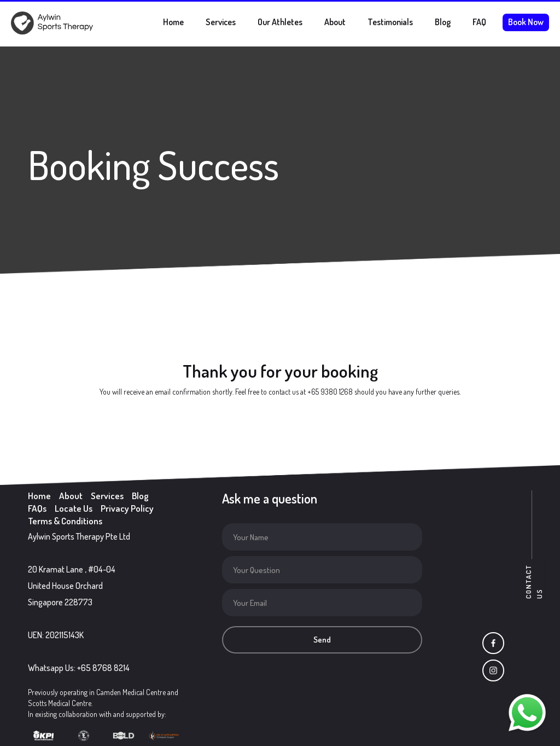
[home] (52, 23)
